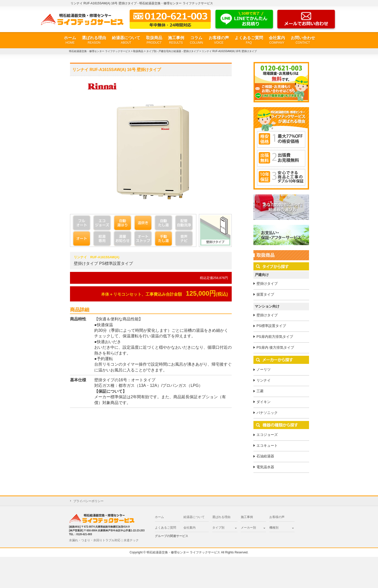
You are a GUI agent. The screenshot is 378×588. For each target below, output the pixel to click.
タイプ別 (218, 528)
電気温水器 (265, 467)
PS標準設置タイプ (271, 326)
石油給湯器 (265, 456)
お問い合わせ (303, 40)
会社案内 (277, 40)
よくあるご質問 (249, 40)
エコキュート (267, 445)
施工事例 (176, 40)
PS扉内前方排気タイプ (275, 337)
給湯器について (126, 40)
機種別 (274, 528)
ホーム (70, 40)
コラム (196, 40)
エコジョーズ (267, 435)
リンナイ (264, 380)
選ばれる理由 (94, 40)
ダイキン (264, 402)
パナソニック (267, 413)
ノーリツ (264, 369)
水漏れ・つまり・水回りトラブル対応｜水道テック (104, 540)
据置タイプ (265, 294)
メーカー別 (248, 528)
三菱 (260, 391)
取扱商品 (154, 40)
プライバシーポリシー (88, 501)
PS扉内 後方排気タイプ (275, 347)
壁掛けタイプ (267, 284)
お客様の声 (219, 40)
